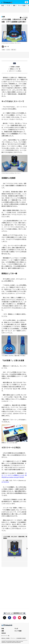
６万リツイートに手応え (15, 71)
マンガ (8, 5)
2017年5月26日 (5, 482)
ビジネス (8, 50)
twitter (3, 50)
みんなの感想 (24, 18)
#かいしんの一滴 (21, 475)
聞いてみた (14, 50)
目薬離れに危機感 (15, 67)
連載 (14, 5)
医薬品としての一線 (15, 69)
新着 (3, 5)
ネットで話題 (22, 5)
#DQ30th (4, 477)
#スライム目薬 (12, 475)
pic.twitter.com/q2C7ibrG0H (16, 477)
